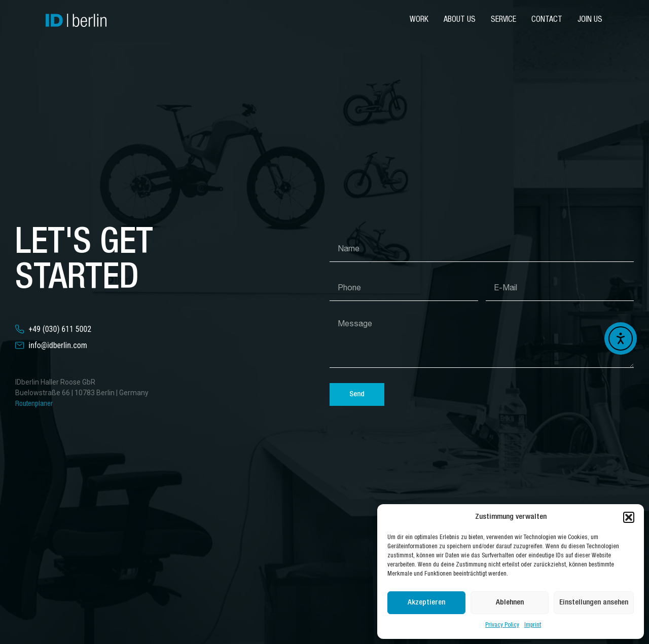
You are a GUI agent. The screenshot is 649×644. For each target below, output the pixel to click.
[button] (629, 517)
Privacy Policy (502, 625)
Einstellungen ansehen (594, 603)
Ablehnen (510, 603)
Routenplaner (34, 404)
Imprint (533, 625)
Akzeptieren (426, 603)
